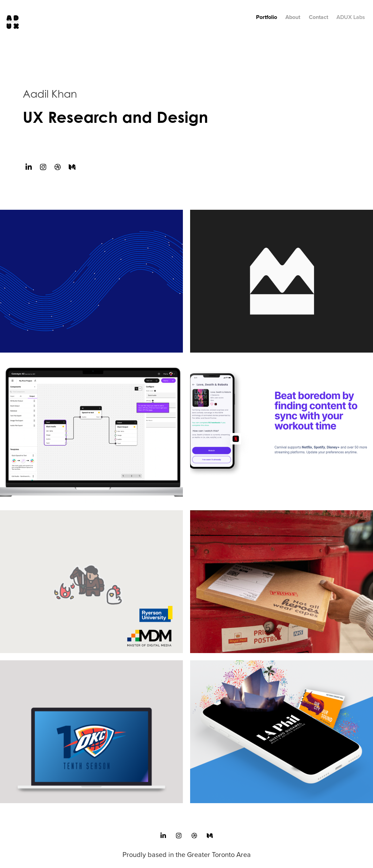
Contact (318, 17)
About (293, 17)
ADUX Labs (351, 17)
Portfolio (267, 17)
